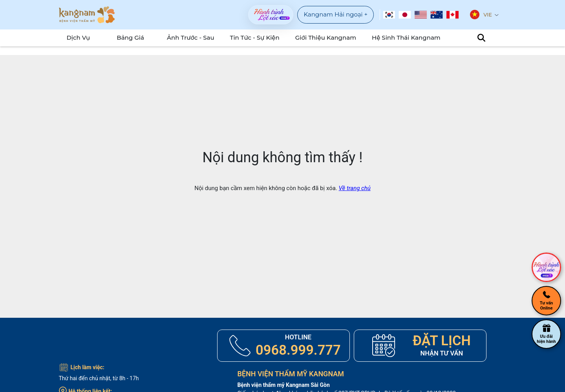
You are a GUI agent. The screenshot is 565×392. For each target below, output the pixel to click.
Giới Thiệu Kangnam (329, 38)
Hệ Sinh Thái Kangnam (401, 38)
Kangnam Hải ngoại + (336, 14)
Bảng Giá (135, 38)
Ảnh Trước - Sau (204, 38)
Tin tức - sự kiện (264, 38)
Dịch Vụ (75, 38)
